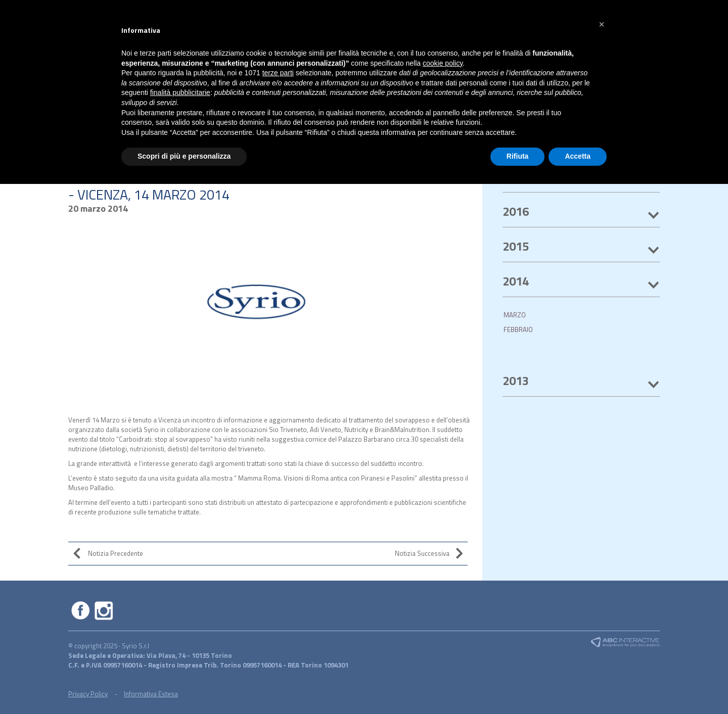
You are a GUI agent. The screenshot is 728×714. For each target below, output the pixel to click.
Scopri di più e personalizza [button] (184, 156)
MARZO (515, 315)
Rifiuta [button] (518, 156)
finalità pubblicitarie (180, 92)
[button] (602, 24)
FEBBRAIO (518, 329)
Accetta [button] (578, 156)
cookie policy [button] (443, 63)
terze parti (278, 73)
